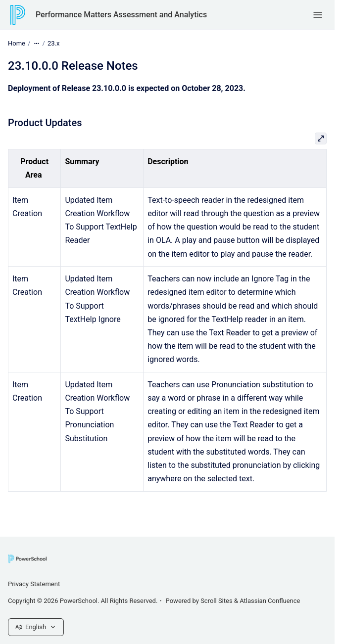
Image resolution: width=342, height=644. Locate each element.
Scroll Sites (217, 601)
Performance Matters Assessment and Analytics (121, 15)
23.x (54, 43)
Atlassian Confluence (270, 601)
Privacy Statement (34, 584)
